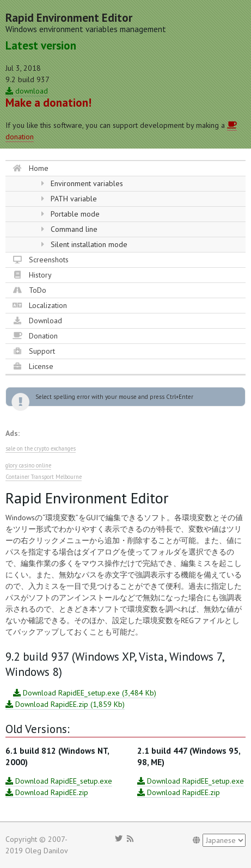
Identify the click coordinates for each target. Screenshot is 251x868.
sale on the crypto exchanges (41, 448)
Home (30, 168)
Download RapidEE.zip (47, 792)
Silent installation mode (84, 244)
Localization (40, 305)
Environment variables (82, 183)
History (32, 275)
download (27, 91)
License (33, 366)
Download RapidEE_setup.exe (59, 781)
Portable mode (70, 214)
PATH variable (69, 199)
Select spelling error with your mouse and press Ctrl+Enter (114, 397)
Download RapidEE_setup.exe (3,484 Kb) (85, 693)
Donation (35, 336)
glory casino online (28, 465)
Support (34, 351)
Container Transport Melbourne (44, 477)
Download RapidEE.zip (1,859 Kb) (65, 704)
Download (37, 321)
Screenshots (41, 260)
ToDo (29, 290)
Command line (69, 229)
